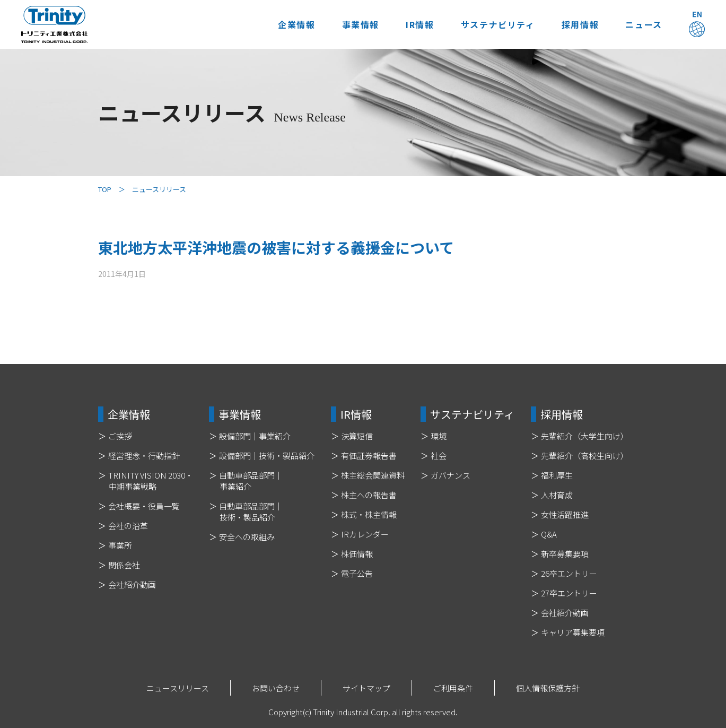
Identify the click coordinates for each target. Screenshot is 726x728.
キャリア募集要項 (573, 632)
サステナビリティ (490, 24)
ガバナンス (451, 475)
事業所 (120, 545)
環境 (439, 436)
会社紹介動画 (132, 584)
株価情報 (357, 554)
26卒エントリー (569, 573)
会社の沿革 (128, 526)
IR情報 (410, 24)
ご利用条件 (453, 688)
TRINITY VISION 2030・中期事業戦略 (151, 481)
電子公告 (357, 573)
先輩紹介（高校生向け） (585, 456)
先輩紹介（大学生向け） (585, 436)
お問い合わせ (276, 688)
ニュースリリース (178, 688)
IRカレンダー (365, 534)
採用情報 (575, 24)
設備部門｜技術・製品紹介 (267, 456)
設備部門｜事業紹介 (255, 436)
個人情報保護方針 (548, 688)
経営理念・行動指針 (144, 456)
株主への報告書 (369, 495)
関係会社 (124, 565)
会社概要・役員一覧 (144, 506)
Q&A (549, 534)
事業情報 (348, 24)
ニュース (641, 24)
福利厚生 (557, 475)
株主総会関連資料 (373, 475)
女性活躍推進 (565, 514)
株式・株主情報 (369, 514)
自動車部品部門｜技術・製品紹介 (251, 512)
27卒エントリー (569, 593)
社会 (439, 456)
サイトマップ (366, 688)
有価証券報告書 (369, 456)
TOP (105, 189)
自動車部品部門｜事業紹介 (251, 481)
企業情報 (281, 24)
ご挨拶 (120, 436)
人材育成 (557, 495)
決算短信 (357, 436)
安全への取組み (247, 537)
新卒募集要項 (565, 554)
